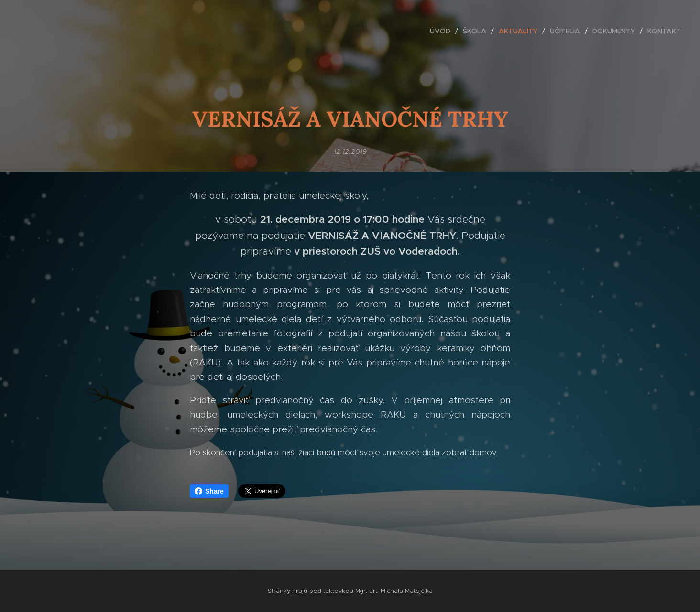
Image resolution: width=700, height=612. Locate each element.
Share (209, 491)
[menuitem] (443, 31)
